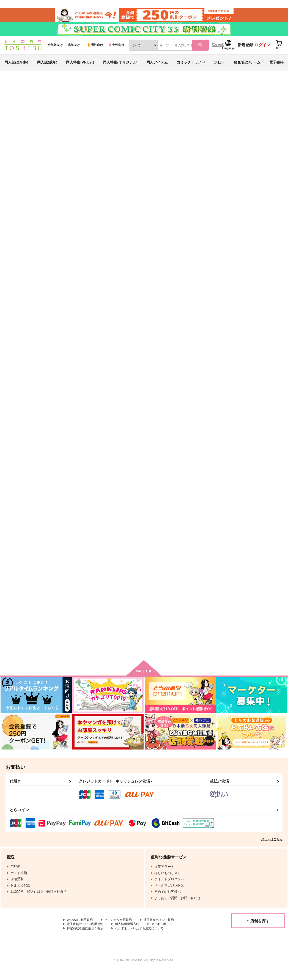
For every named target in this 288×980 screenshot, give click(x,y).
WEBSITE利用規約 (81, 929)
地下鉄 (40, 117)
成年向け (74, 50)
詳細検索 (218, 50)
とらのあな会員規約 (122, 929)
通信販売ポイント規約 (165, 929)
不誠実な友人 (248, 117)
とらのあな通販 (14, 91)
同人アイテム (157, 67)
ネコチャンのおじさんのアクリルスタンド (128, 372)
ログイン (262, 50)
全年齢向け (55, 50)
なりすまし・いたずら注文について (145, 938)
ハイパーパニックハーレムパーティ (217, 372)
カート (184, 295)
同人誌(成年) (47, 67)
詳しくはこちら (272, 848)
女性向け (116, 50)
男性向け (95, 50)
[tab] (118, 174)
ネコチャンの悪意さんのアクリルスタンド (84, 372)
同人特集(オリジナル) (120, 67)
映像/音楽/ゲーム (247, 67)
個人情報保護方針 (131, 934)
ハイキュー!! (34, 122)
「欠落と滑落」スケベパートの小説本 (196, 117)
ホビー (219, 67)
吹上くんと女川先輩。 (262, 488)
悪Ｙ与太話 (164, 488)
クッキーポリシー (170, 934)
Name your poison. (216, 250)
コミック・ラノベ (191, 67)
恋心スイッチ (121, 606)
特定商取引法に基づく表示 (87, 938)
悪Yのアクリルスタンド (174, 369)
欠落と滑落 (253, 250)
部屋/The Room (257, 369)
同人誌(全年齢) (16, 67)
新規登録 (245, 50)
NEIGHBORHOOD (81, 488)
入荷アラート (202, 106)
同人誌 (36, 91)
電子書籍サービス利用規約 (87, 934)
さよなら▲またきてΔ (128, 488)
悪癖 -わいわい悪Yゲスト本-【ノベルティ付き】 (173, 255)
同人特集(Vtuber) (80, 67)
